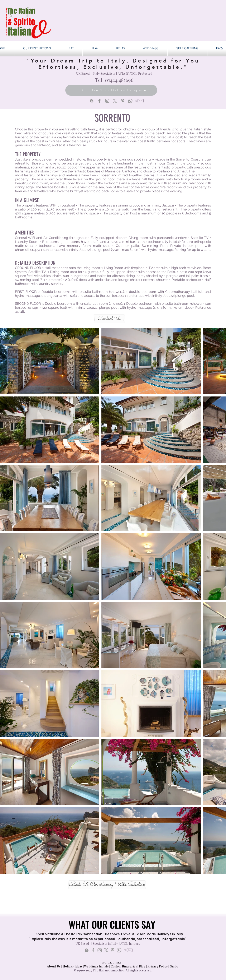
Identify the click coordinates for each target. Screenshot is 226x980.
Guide (174, 966)
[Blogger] (92, 101)
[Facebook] (99, 101)
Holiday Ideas (73, 966)
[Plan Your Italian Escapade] (111, 90)
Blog (142, 966)
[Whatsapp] (130, 101)
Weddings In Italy (97, 966)
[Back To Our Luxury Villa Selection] (107, 885)
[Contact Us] (109, 319)
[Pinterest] (123, 101)
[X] (115, 101)
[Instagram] (107, 101)
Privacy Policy (158, 966)
